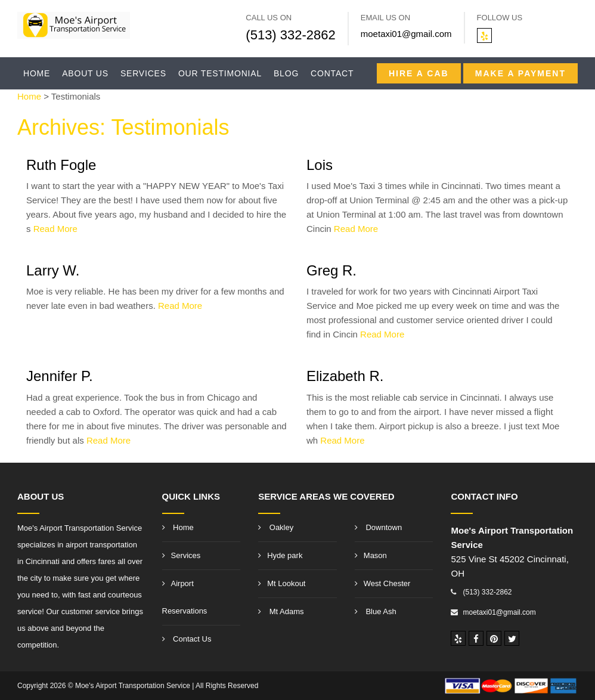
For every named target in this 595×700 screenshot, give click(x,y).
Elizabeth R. (345, 376)
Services (143, 73)
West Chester (383, 583)
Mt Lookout (282, 583)
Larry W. (53, 270)
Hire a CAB (419, 73)
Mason (371, 555)
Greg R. (331, 270)
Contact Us (187, 639)
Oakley (276, 527)
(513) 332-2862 (290, 35)
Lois (320, 165)
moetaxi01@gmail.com (406, 34)
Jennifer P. (60, 376)
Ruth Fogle (61, 165)
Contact (332, 73)
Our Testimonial (220, 73)
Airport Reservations (185, 597)
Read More (55, 229)
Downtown (378, 527)
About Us (85, 73)
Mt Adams (281, 611)
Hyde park (280, 555)
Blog (286, 73)
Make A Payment (520, 73)
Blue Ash (376, 611)
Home (37, 73)
